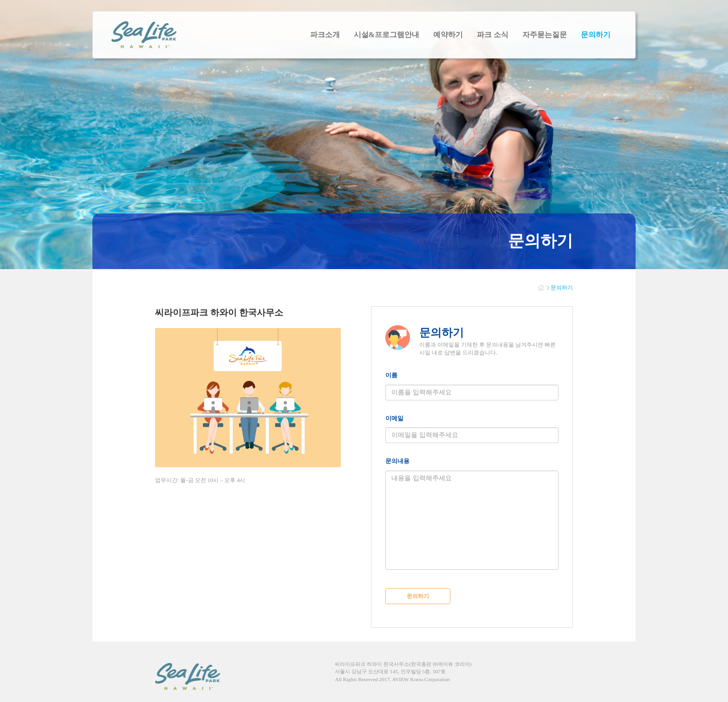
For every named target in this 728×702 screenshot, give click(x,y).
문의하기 (418, 596)
